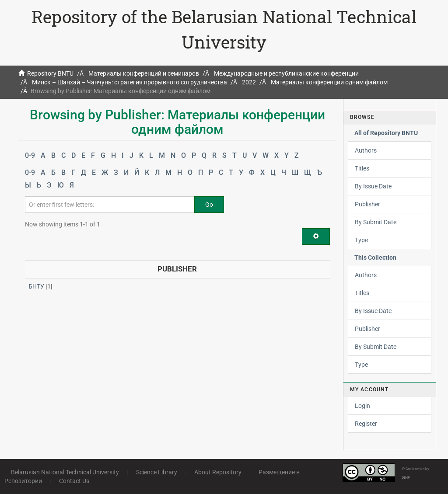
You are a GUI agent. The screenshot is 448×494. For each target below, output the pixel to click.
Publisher (367, 204)
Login (362, 406)
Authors (366, 150)
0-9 (30, 155)
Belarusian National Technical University (65, 472)
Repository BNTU (50, 73)
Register (366, 424)
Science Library (157, 472)
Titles (362, 168)
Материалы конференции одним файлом (329, 82)
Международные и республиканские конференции (286, 73)
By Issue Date (373, 186)
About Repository (218, 472)
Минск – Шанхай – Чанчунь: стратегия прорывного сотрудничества (129, 82)
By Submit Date (376, 222)
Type (361, 240)
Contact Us (74, 481)
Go (209, 205)
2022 (249, 82)
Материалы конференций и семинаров (144, 73)
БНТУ (36, 286)
